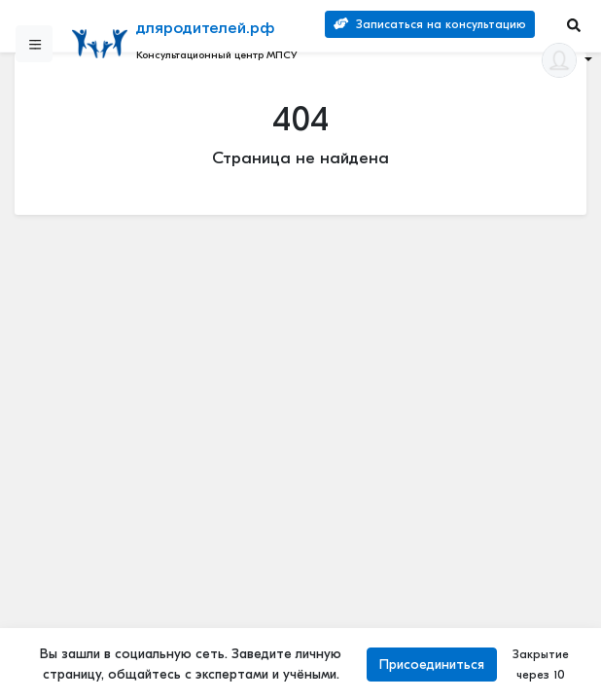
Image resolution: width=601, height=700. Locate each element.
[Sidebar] (34, 44)
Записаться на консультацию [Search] (430, 24)
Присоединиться (432, 665)
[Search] (574, 25)
